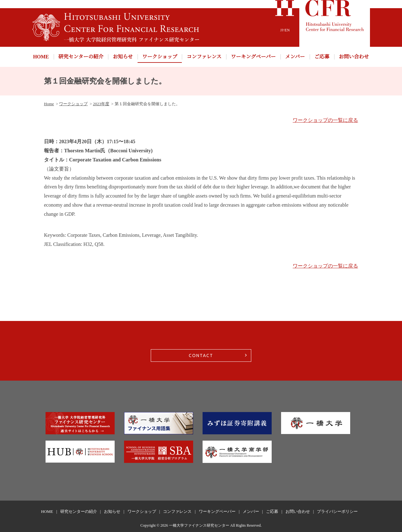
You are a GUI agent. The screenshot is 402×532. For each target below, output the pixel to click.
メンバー (295, 57)
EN (287, 30)
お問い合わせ (354, 57)
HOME (41, 57)
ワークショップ (160, 57)
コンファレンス (204, 57)
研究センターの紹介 (81, 57)
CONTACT (201, 356)
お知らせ (123, 57)
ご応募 (322, 57)
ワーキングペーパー (253, 57)
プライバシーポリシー (337, 511)
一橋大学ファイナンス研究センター (199, 525)
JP (282, 30)
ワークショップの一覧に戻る (325, 120)
